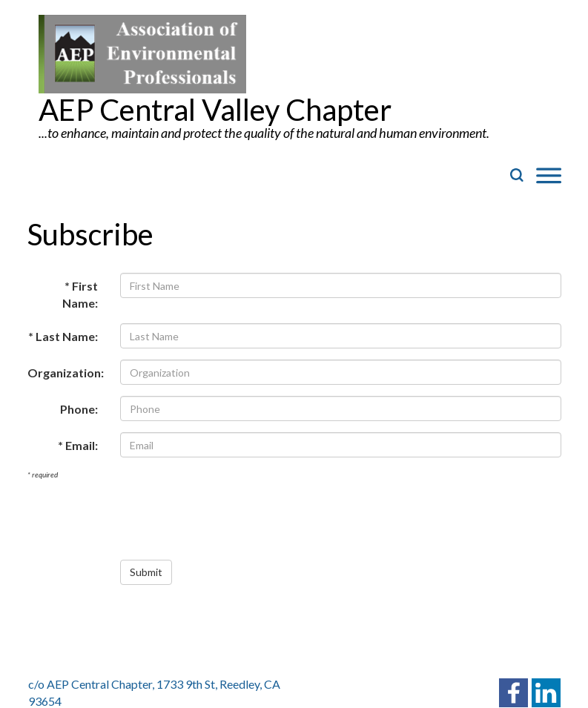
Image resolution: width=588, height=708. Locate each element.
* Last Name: (63, 336)
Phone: (79, 409)
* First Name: (80, 294)
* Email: (78, 445)
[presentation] (233, 520)
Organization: (66, 373)
